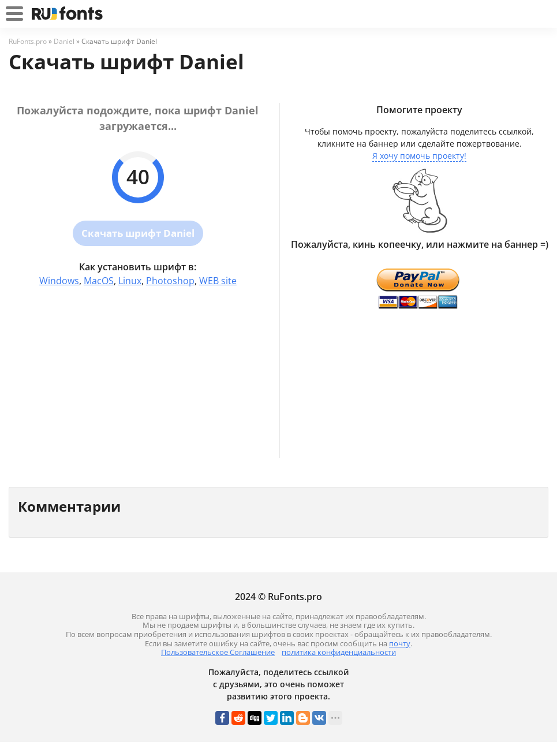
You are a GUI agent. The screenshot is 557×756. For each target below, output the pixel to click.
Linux (130, 281)
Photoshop (170, 281)
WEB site (218, 281)
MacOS (99, 281)
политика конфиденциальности (339, 652)
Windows (59, 281)
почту (400, 643)
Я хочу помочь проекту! (419, 156)
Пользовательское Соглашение (218, 652)
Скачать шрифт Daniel (138, 233)
